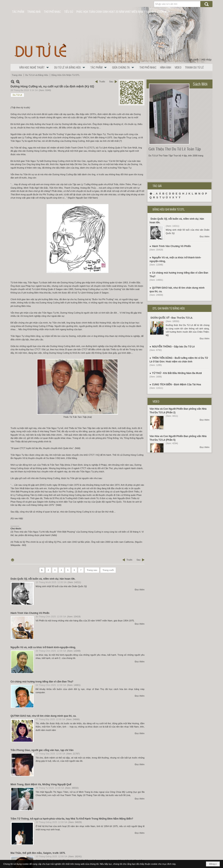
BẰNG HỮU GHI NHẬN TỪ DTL (169, 209)
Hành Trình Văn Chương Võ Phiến (30, 613)
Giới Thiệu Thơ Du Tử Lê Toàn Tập (175, 149)
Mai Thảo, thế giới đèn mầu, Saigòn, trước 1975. (38, 853)
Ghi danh (194, 60)
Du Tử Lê (17, 95)
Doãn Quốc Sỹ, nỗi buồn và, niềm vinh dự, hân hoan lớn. (43, 579)
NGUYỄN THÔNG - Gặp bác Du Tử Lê (173, 347)
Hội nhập (207, 60)
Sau (111, 82)
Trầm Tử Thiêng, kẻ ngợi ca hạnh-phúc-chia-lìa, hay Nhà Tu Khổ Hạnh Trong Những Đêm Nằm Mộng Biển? (72, 819)
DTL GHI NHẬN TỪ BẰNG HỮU (169, 308)
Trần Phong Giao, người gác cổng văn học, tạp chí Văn (42, 750)
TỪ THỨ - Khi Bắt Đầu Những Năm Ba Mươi (177, 373)
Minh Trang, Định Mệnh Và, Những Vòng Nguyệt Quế (41, 784)
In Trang (13, 560)
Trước (102, 82)
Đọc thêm (140, 590)
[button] (35, 67)
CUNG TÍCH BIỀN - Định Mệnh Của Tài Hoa (176, 385)
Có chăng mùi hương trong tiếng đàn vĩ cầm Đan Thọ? (42, 682)
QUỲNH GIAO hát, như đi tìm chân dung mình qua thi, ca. (43, 716)
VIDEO (156, 401)
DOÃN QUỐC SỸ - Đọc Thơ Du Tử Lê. (172, 318)
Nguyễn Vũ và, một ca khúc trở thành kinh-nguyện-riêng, (43, 647)
